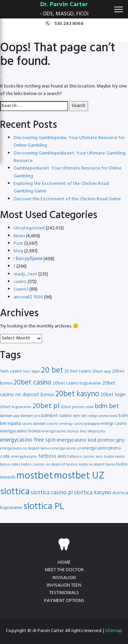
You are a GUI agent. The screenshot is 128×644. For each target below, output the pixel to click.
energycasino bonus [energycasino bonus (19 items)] (20, 431)
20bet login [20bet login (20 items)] (113, 395)
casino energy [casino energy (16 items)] (60, 424)
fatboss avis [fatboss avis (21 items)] (52, 456)
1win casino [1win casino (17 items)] (11, 371)
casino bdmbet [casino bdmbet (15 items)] (34, 424)
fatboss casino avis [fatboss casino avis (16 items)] (85, 457)
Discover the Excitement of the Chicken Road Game (67, 199)
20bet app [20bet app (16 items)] (102, 372)
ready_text (25, 274)
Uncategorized (29, 228)
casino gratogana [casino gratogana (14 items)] (87, 424)
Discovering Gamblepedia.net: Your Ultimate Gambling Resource (70, 157)
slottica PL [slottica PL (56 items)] (44, 507)
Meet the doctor (64, 570)
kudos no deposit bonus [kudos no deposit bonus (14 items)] (97, 465)
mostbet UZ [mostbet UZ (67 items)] (79, 476)
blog (18, 251)
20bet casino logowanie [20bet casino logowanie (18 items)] (77, 383)
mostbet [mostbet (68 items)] (35, 476)
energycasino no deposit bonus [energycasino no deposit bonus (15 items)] (25, 448)
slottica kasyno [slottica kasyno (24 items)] (93, 493)
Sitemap (114, 631)
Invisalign (64, 578)
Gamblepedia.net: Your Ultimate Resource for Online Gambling (68, 172)
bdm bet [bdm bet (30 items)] (107, 407)
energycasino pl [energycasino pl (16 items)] (66, 448)
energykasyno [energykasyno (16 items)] (24, 457)
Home (64, 562)
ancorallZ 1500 (28, 297)
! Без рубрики (28, 259)
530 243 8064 (69, 23)
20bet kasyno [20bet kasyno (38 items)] (77, 394)
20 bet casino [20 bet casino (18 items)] (78, 371)
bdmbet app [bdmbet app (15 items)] (10, 416)
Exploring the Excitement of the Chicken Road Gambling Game (61, 187)
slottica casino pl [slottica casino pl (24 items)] (52, 493)
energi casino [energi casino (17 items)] (114, 424)
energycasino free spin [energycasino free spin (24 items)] (28, 440)
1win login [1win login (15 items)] (31, 372)
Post (18, 244)
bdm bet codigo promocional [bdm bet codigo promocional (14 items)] (95, 416)
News (19, 236)
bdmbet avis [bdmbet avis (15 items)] (30, 416)
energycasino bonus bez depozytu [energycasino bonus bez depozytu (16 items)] (73, 431)
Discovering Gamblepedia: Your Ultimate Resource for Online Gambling (69, 142)
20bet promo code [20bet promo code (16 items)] (77, 407)
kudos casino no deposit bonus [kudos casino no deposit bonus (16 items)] (49, 465)
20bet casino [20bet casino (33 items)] (32, 383)
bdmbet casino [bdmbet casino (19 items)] (57, 416)
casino (20, 282)
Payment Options (64, 601)
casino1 (21, 289)
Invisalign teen (64, 585)
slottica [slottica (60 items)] (15, 492)
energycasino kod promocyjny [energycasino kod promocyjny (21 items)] (90, 440)
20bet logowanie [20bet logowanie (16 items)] (16, 407)
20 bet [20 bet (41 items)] (52, 371)
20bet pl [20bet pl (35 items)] (46, 406)
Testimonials (64, 593)
